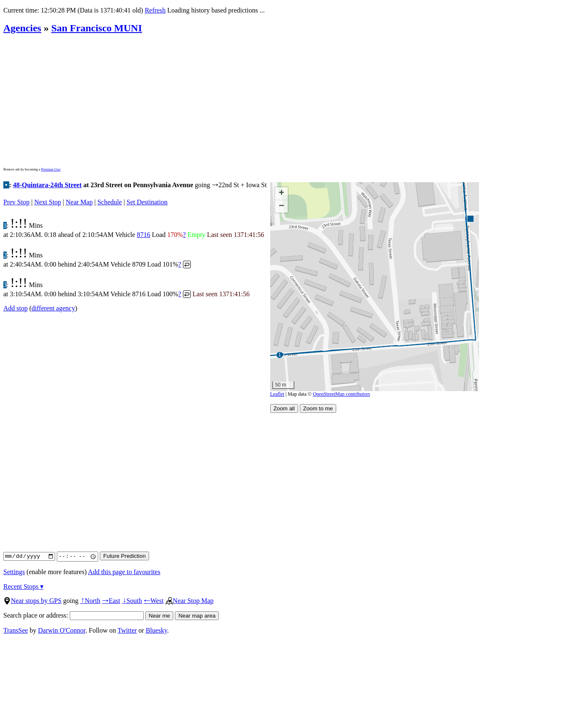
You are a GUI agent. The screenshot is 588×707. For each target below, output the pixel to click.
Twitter (127, 630)
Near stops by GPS (32, 601)
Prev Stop (16, 202)
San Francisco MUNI (97, 28)
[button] (470, 218)
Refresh (155, 10)
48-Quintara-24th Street (47, 185)
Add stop (15, 308)
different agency (53, 308)
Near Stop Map (190, 601)
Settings (14, 572)
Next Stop (48, 202)
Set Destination (147, 202)
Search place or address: (73, 615)
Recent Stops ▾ (23, 586)
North (90, 601)
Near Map (79, 202)
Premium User (51, 169)
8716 (144, 235)
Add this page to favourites (124, 572)
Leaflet (277, 394)
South (132, 601)
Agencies (22, 28)
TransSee (16, 630)
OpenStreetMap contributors (341, 394)
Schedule (110, 202)
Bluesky (156, 630)
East (111, 601)
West (154, 601)
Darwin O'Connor (62, 630)
